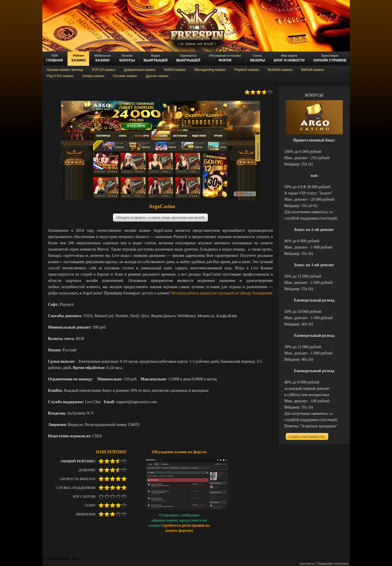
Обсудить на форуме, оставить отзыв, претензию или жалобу (160, 218)
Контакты (307, 564)
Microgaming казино (210, 70)
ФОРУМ (225, 58)
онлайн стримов (330, 58)
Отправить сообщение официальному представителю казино (178, 520)
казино (79, 58)
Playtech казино (247, 70)
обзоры (257, 58)
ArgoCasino (162, 206)
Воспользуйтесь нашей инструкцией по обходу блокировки (222, 293)
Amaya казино (93, 76)
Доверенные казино (140, 70)
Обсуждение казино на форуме (179, 452)
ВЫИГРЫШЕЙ (155, 58)
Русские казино (125, 76)
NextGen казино (280, 70)
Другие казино (157, 76)
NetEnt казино (175, 70)
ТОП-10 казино (103, 70)
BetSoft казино (313, 70)
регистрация (193, 525)
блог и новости (289, 58)
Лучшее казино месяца (65, 70)
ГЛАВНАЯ (55, 58)
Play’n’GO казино (60, 76)
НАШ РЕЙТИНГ (111, 452)
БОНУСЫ (127, 58)
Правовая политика (333, 564)
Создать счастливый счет (307, 436)
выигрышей (188, 58)
